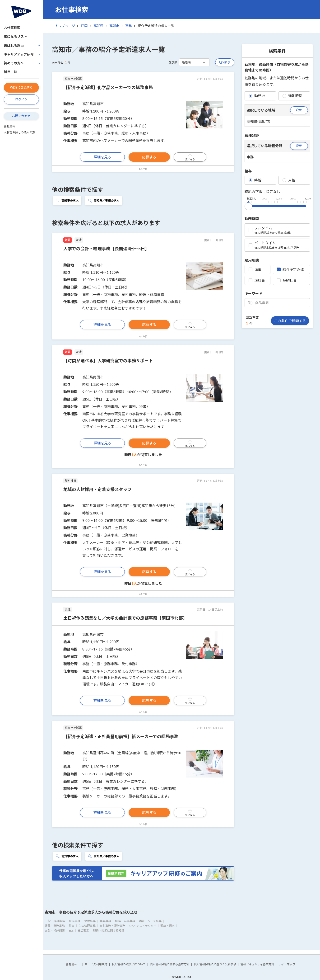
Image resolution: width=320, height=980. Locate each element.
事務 (129, 26)
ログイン (21, 99)
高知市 (114, 26)
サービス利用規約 (96, 964)
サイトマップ (287, 964)
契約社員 (287, 280)
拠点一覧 (10, 72)
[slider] (248, 205)
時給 (255, 180)
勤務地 (257, 96)
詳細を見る (102, 157)
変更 (299, 110)
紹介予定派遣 (290, 269)
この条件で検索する (290, 321)
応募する (149, 157)
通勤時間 (292, 96)
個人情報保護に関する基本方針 (170, 964)
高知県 (98, 26)
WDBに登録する (21, 87)
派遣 (255, 269)
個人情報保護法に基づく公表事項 (215, 964)
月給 (289, 180)
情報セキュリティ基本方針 (257, 964)
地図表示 (225, 62)
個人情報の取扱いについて (129, 964)
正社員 (257, 280)
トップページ (65, 26)
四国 (84, 26)
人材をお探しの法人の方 (19, 132)
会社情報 (9, 126)
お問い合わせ (21, 116)
